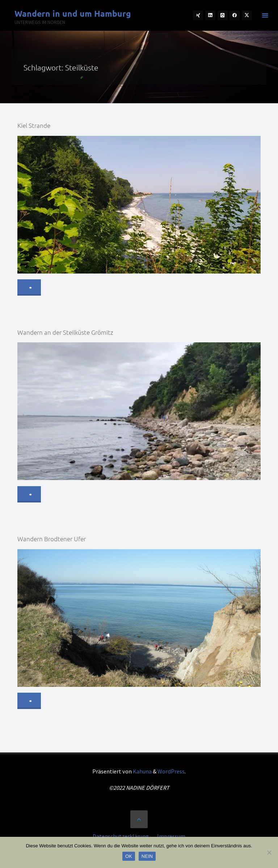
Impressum (171, 836)
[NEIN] (269, 852)
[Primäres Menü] (265, 15)
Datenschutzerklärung (121, 836)
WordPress (171, 771)
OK (129, 856)
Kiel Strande (34, 125)
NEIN (147, 856)
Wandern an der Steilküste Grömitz (65, 332)
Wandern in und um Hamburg (73, 14)
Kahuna (142, 771)
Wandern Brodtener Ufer (52, 539)
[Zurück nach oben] (139, 819)
